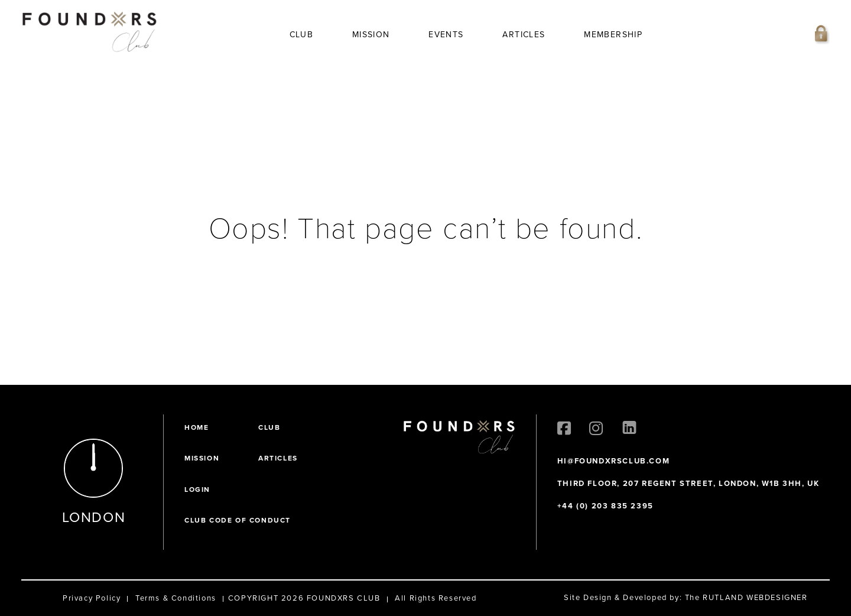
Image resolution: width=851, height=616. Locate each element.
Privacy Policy (92, 598)
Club (302, 35)
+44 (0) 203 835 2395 (605, 506)
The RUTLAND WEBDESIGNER (746, 597)
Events (446, 35)
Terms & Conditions (176, 598)
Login (197, 489)
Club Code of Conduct (238, 520)
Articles (524, 35)
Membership (613, 35)
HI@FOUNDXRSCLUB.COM (613, 461)
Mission (371, 35)
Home (196, 427)
